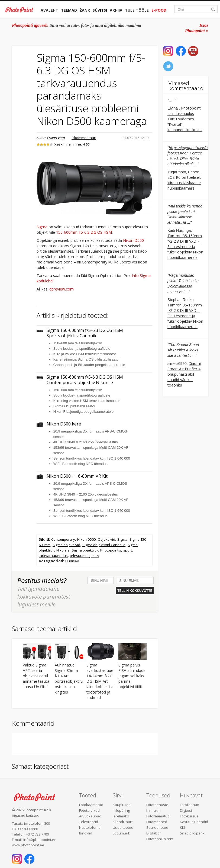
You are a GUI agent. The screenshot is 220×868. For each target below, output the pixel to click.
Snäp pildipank (192, 833)
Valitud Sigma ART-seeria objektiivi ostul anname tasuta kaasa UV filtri (36, 676)
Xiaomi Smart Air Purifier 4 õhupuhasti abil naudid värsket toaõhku (184, 374)
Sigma (42, 227)
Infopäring (121, 810)
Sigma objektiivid (66, 545)
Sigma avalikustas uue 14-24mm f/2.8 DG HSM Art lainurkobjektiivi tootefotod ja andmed (100, 681)
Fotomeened (157, 822)
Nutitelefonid (90, 827)
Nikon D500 (133, 240)
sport (128, 550)
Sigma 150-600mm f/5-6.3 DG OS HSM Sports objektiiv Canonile (85, 333)
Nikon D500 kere (64, 424)
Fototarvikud (89, 810)
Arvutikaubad (90, 816)
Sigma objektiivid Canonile (104, 545)
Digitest (186, 810)
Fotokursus (189, 816)
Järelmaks (121, 816)
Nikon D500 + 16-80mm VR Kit (77, 476)
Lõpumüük (121, 833)
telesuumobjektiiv (85, 556)
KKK (183, 827)
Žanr (85, 10)
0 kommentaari (84, 138)
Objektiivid (106, 539)
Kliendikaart (123, 822)
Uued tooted (123, 827)
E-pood (159, 10)
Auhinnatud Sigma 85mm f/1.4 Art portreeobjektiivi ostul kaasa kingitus (69, 679)
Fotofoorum (190, 805)
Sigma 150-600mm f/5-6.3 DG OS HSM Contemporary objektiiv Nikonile (85, 380)
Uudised (72, 561)
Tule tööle (137, 10)
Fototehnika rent (160, 839)
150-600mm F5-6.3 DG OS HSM (84, 232)
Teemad (69, 10)
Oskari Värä (56, 138)
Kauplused (122, 805)
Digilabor (154, 833)
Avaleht (49, 10)
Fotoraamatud (158, 816)
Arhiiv (116, 10)
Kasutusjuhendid (194, 822)
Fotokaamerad (91, 805)
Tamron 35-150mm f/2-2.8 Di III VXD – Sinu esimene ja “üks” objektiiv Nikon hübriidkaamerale (185, 247)
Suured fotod (157, 827)
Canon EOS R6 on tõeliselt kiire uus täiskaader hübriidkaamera (184, 180)
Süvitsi (100, 10)
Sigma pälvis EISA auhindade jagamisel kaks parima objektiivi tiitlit (132, 676)
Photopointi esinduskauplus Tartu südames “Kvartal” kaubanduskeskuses (185, 119)
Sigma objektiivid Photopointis (96, 550)
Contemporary (63, 539)
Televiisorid (89, 822)
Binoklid (86, 833)
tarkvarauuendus (53, 556)
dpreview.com (62, 289)
